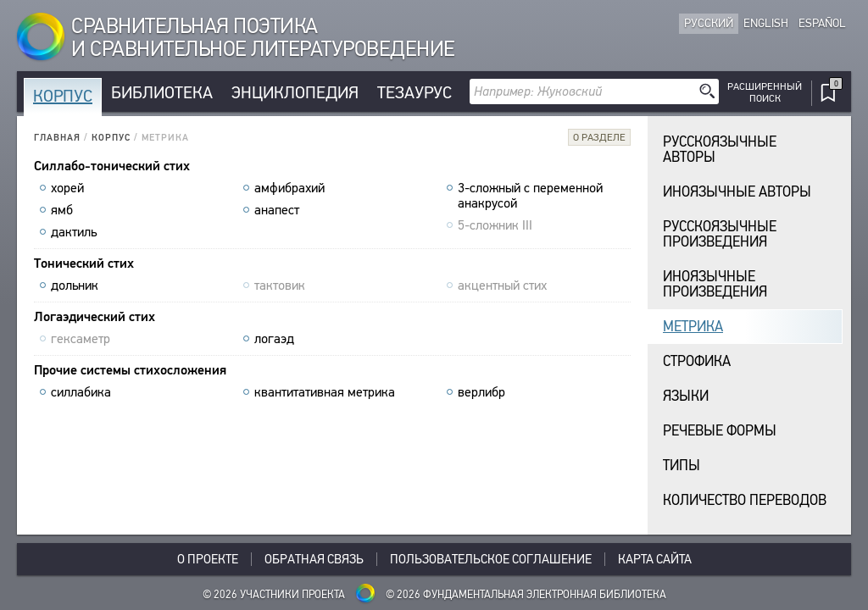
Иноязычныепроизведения (715, 284)
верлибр (481, 392)
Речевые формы (720, 431)
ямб (62, 210)
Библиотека (162, 93)
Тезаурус (415, 93)
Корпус (63, 96)
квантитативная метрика (325, 392)
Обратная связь (314, 559)
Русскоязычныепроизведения (720, 234)
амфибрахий (289, 188)
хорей (67, 188)
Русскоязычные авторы (720, 150)
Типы (682, 466)
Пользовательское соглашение (491, 559)
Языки (686, 396)
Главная (57, 138)
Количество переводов (745, 500)
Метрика (693, 327)
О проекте (208, 559)
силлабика (81, 392)
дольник (75, 286)
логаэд (274, 339)
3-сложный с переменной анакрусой (530, 196)
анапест (277, 210)
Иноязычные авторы (737, 192)
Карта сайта (655, 559)
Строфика (697, 361)
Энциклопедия (295, 93)
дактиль (74, 232)
